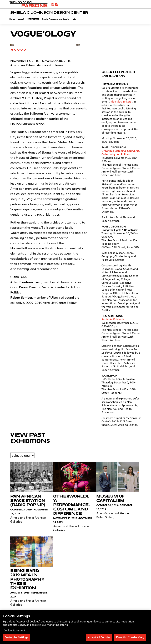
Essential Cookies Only (130, 639)
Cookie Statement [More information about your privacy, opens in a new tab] (14, 632)
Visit (75, 19)
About (21, 19)
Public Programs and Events (56, 19)
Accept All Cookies (99, 639)
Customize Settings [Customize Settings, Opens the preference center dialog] (16, 639)
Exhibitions (33, 19)
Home (12, 19)
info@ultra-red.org (121, 102)
